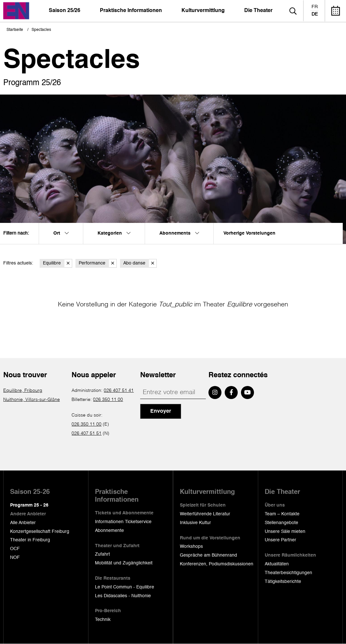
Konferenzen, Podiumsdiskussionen (217, 564)
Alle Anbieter (23, 523)
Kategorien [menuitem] (114, 233)
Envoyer (161, 411)
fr (315, 7)
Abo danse (140, 263)
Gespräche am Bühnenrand (208, 555)
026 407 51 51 (86, 433)
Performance (98, 263)
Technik (103, 620)
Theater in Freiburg (30, 540)
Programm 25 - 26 (29, 505)
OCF (15, 549)
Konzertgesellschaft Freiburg (40, 532)
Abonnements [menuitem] (179, 233)
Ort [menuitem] (61, 233)
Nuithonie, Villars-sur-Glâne (32, 400)
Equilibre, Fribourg (23, 391)
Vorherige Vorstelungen (249, 233)
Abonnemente (109, 531)
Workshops (191, 547)
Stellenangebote (281, 523)
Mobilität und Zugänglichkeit (124, 563)
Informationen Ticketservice (123, 522)
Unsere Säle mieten (285, 532)
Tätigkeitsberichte (283, 582)
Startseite (15, 30)
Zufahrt (102, 554)
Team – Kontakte (282, 514)
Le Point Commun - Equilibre (125, 587)
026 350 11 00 (108, 400)
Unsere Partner (280, 540)
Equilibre (58, 263)
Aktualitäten (277, 564)
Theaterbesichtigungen (288, 573)
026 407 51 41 (119, 391)
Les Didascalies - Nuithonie (123, 596)
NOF (15, 558)
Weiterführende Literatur (205, 514)
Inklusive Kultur (195, 523)
